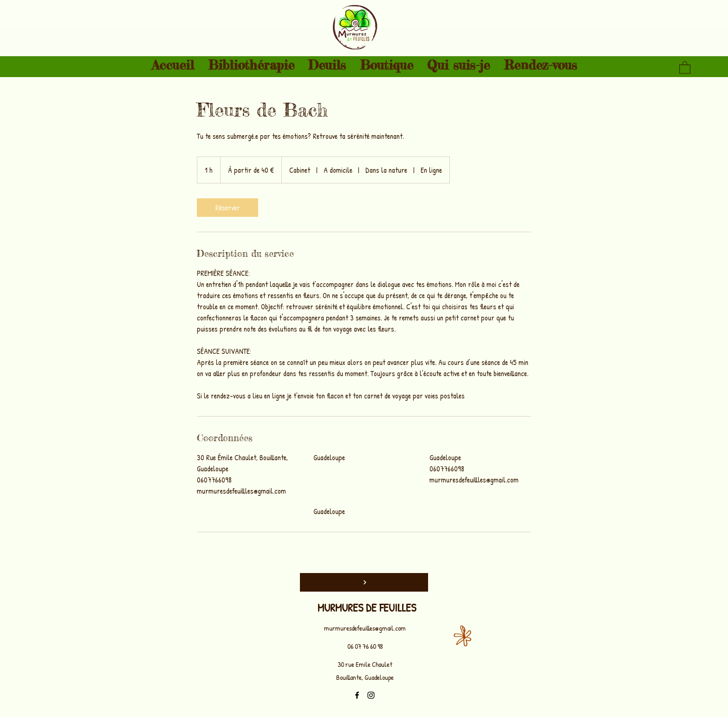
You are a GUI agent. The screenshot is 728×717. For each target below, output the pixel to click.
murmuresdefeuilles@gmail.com (365, 628)
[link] (227, 208)
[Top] (364, 582)
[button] (685, 67)
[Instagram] (371, 695)
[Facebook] (357, 695)
